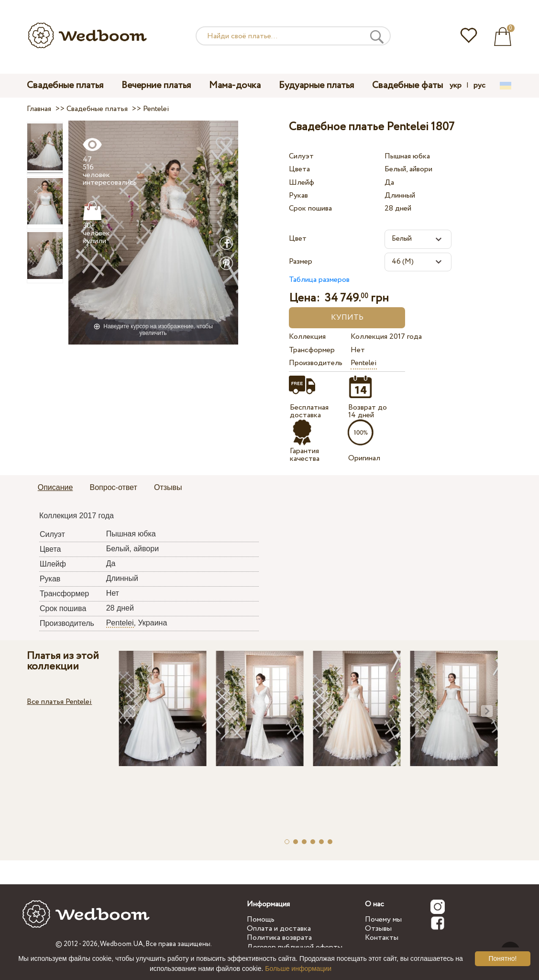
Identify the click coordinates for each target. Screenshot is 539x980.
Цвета (299, 169)
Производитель (316, 363)
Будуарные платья (316, 85)
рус (479, 86)
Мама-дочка (235, 85)
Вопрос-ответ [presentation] (114, 487)
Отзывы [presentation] (168, 487)
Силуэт (301, 156)
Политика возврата (279, 938)
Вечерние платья (156, 85)
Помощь (261, 919)
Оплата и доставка (279, 929)
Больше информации (298, 969)
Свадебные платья (65, 85)
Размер (301, 262)
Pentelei (364, 363)
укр (456, 86)
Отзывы (378, 929)
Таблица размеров (319, 280)
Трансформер (312, 350)
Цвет (298, 239)
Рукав (298, 195)
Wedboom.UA (121, 944)
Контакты (382, 938)
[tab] (55, 488)
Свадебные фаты (407, 85)
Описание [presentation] (55, 487)
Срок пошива (310, 208)
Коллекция (307, 337)
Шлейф (302, 183)
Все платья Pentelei (59, 702)
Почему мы (383, 919)
